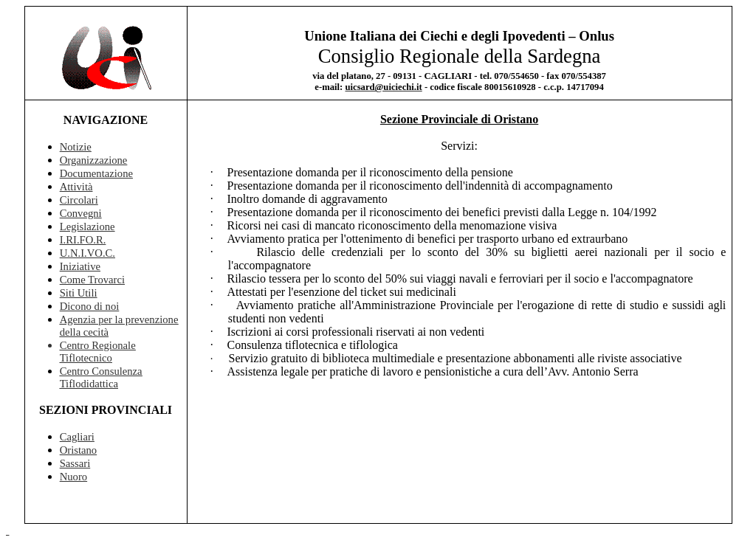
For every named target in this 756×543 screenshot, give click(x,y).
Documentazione (96, 173)
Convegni (81, 213)
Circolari (79, 200)
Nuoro (73, 477)
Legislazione (87, 226)
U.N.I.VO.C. (87, 253)
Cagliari (77, 437)
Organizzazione (94, 160)
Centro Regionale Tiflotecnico (98, 352)
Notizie (76, 147)
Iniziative (80, 266)
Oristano (78, 450)
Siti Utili (79, 293)
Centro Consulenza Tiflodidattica (101, 377)
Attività (76, 187)
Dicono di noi (90, 306)
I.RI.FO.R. (83, 240)
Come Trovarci (92, 280)
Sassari (75, 463)
